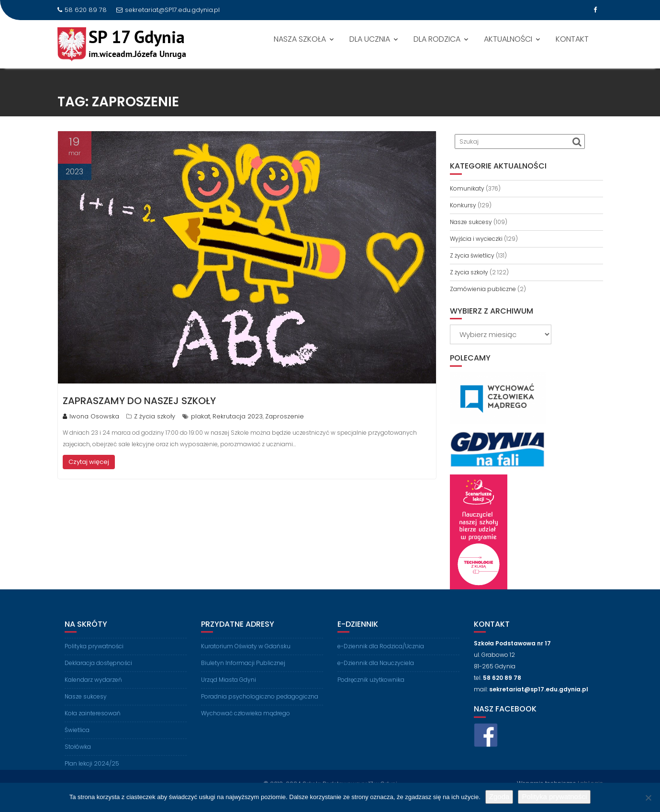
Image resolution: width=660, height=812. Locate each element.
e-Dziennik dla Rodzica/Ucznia (381, 653)
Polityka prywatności (94, 653)
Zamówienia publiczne (483, 289)
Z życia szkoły (155, 416)
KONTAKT (572, 39)
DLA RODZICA (437, 39)
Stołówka (78, 754)
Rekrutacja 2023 (238, 416)
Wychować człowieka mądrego (246, 720)
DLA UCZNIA (370, 39)
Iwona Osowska (91, 416)
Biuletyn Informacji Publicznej (243, 670)
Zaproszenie (285, 416)
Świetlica (77, 737)
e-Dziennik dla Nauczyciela (376, 670)
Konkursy (463, 205)
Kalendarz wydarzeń (93, 687)
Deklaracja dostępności (98, 670)
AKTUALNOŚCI (508, 39)
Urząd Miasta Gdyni (229, 687)
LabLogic (590, 782)
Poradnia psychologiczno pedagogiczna (260, 704)
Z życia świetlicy (472, 255)
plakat (201, 416)
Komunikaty (467, 188)
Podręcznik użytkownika (371, 687)
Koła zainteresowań (93, 720)
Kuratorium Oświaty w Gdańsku (246, 653)
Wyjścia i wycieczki (476, 239)
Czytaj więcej (89, 462)
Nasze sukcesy (471, 222)
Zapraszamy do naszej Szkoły (139, 401)
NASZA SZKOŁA (300, 39)
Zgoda (499, 796)
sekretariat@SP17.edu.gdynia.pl (168, 10)
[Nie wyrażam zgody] (648, 798)
